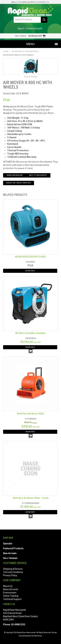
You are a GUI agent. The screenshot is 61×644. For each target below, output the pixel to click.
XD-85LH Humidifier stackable (30, 333)
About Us (16, 2)
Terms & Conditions (13, 572)
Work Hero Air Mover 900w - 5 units (31, 498)
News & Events (29, 2)
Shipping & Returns (13, 569)
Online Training (11, 596)
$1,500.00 (30, 507)
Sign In (21, 28)
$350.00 (31, 426)
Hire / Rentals (10, 558)
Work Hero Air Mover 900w (30, 414)
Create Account (34, 28)
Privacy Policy (10, 575)
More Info (30, 271)
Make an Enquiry (15, 175)
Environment (10, 593)
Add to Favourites (38, 175)
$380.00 (31, 422)
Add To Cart (31, 351)
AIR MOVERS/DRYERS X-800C (30, 257)
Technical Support (12, 599)
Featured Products (13, 548)
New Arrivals (10, 553)
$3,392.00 (30, 342)
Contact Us (43, 2)
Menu (30, 44)
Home (6, 51)
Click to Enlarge (31, 77)
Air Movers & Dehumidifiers (25, 51)
